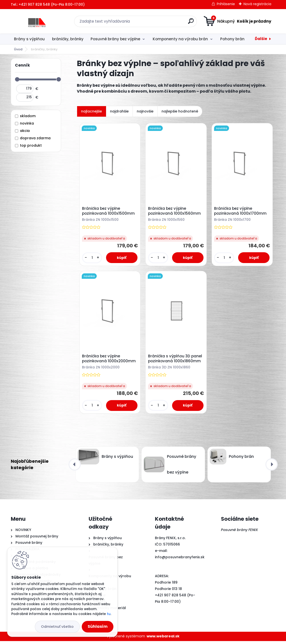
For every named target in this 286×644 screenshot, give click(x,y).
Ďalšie (261, 39)
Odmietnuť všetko (57, 627)
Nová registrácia (257, 4)
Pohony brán (232, 39)
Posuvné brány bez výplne (115, 39)
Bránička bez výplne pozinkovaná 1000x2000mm (110, 361)
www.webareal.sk (163, 639)
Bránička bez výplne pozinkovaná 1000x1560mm (175, 212)
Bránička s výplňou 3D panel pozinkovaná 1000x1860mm (176, 361)
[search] (191, 23)
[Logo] (41, 21)
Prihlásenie (226, 4)
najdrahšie (119, 111)
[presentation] (75, 467)
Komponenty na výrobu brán (180, 39)
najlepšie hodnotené (180, 111)
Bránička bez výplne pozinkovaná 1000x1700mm (241, 212)
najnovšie (145, 111)
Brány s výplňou (29, 39)
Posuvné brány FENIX (239, 533)
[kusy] (92, 259)
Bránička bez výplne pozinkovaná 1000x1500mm (109, 212)
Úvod (18, 49)
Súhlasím (98, 626)
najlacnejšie (91, 111)
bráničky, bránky (68, 39)
